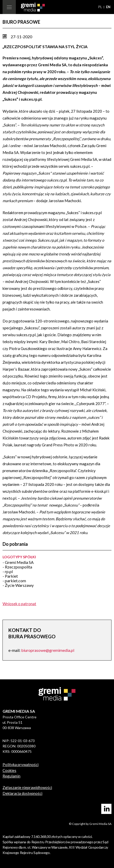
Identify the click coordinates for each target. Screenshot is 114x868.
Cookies (9, 770)
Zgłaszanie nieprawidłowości (27, 787)
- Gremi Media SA (18, 562)
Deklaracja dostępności (22, 793)
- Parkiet (10, 576)
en (108, 7)
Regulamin (11, 776)
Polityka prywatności (21, 765)
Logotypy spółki (19, 557)
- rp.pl (8, 571)
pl (100, 7)
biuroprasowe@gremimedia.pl (48, 650)
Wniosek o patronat (19, 604)
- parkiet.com (14, 581)
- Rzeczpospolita (17, 567)
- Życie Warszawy (18, 585)
